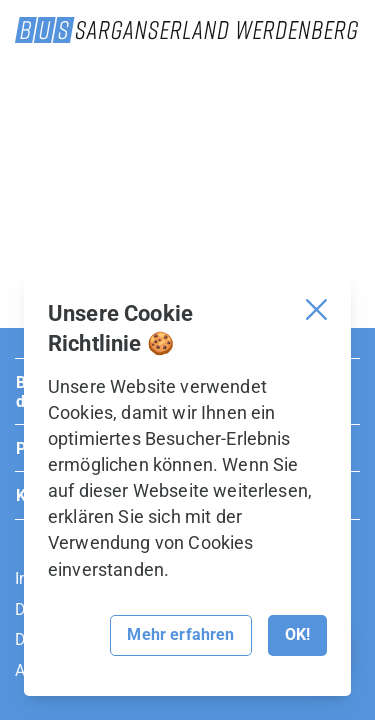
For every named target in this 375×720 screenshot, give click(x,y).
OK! (297, 634)
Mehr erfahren (180, 634)
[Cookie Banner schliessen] (316, 309)
